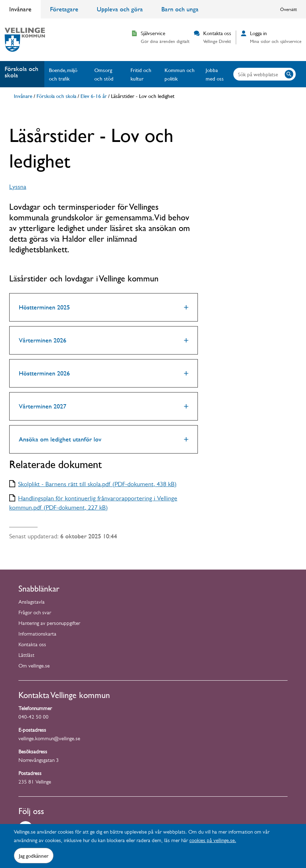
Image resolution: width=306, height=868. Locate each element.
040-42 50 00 (34, 718)
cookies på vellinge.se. (213, 841)
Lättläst (26, 656)
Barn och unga (180, 9)
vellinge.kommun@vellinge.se (49, 739)
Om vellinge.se (34, 667)
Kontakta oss (32, 645)
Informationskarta (37, 635)
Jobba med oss (215, 74)
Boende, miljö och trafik (63, 74)
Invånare (20, 9)
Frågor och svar (35, 613)
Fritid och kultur (141, 74)
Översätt (288, 9)
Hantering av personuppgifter (49, 624)
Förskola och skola (21, 72)
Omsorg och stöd (104, 74)
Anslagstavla (32, 603)
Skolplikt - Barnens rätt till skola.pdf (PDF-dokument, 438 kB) (97, 485)
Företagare (64, 9)
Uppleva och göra (120, 9)
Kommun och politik (180, 74)
